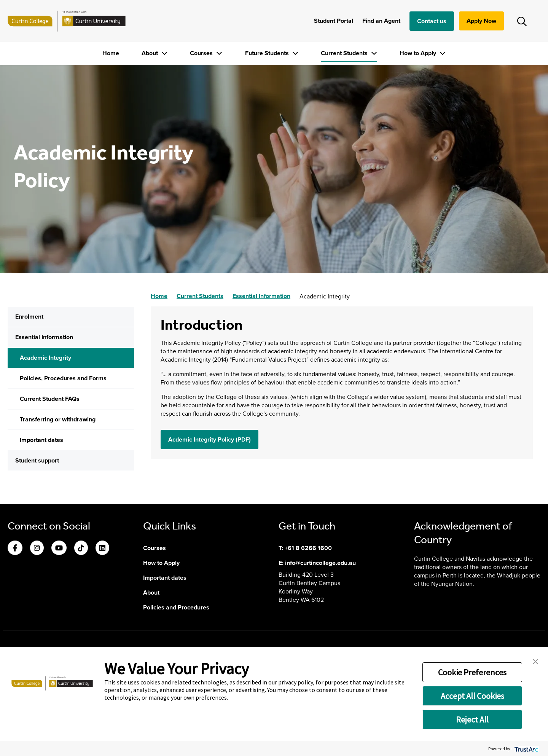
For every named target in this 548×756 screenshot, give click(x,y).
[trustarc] (526, 749)
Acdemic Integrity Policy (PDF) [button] (209, 439)
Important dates (41, 440)
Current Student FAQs (50, 399)
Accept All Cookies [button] (472, 696)
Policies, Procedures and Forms (63, 378)
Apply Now (481, 21)
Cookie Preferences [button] (472, 672)
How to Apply (419, 53)
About (151, 53)
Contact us (432, 21)
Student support (37, 460)
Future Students (268, 53)
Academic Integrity (45, 358)
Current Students (345, 53)
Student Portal (334, 21)
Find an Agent (381, 21)
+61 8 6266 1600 (308, 548)
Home (111, 53)
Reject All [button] (472, 719)
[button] (535, 661)
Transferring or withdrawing (58, 419)
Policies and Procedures (176, 607)
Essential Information (44, 337)
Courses (202, 53)
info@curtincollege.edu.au (320, 563)
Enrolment (29, 317)
